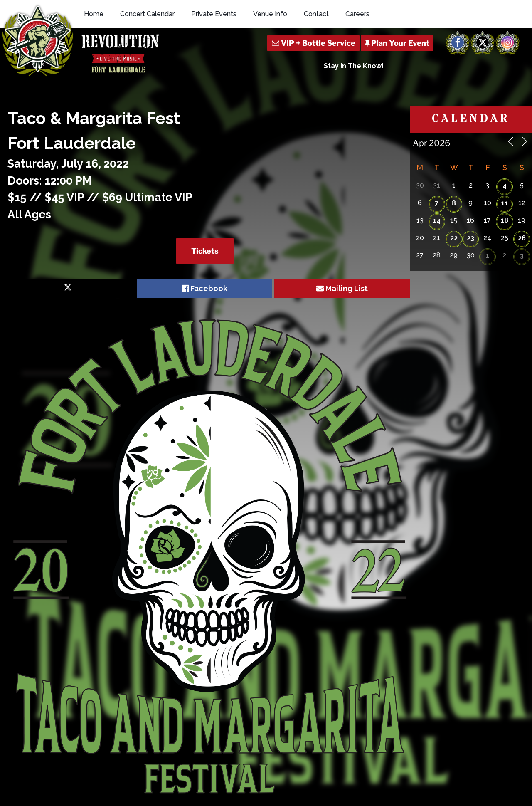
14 (437, 221)
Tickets (205, 251)
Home (94, 14)
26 (522, 238)
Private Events (214, 14)
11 (505, 203)
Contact (316, 14)
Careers (357, 14)
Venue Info (270, 14)
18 (505, 220)
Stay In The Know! (354, 66)
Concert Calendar (147, 14)
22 (454, 238)
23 (470, 238)
